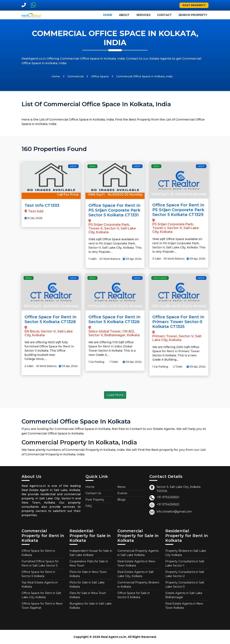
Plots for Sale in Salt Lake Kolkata (87, 585)
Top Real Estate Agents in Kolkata (40, 585)
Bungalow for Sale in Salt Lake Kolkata (91, 606)
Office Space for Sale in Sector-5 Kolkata (134, 595)
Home (108, 15)
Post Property (194, 5)
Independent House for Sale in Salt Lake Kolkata (91, 553)
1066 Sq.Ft (96, 195)
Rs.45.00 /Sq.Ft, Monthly (187, 306)
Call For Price (68, 195)
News (121, 487)
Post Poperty (95, 500)
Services (143, 15)
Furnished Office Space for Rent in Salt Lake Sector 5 (40, 563)
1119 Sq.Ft (95, 306)
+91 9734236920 (168, 497)
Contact (164, 15)
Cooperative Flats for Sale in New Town (89, 563)
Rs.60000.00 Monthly (125, 195)
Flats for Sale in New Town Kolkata (88, 595)
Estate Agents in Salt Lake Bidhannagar (184, 595)
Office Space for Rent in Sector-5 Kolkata (38, 574)
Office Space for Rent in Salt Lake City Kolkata (41, 595)
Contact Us (93, 493)
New (92, 166)
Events (122, 493)
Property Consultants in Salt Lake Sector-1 (185, 563)
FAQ (89, 506)
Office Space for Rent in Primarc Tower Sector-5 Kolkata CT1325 (178, 322)
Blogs (121, 500)
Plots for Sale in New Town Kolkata (88, 574)
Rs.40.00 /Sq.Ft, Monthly (123, 306)
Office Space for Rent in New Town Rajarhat (42, 606)
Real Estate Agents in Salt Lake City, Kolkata (136, 574)
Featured (160, 278)
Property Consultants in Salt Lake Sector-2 (185, 574)
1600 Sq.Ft (32, 306)
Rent (73, 166)
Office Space (100, 76)
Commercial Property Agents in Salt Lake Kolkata (138, 553)
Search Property (193, 15)
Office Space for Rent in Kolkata (38, 553)
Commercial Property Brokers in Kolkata (138, 585)
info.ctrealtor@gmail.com (174, 512)
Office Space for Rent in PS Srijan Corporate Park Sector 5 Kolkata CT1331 (114, 210)
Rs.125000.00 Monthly (188, 194)
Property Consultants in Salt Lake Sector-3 (185, 585)
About (124, 15)
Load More (115, 395)
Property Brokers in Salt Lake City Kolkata (186, 553)
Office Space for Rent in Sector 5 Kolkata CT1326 (114, 319)
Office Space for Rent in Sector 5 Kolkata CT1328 (51, 319)
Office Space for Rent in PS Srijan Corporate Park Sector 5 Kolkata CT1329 (178, 210)
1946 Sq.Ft (160, 194)
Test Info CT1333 (42, 205)
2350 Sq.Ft (160, 306)
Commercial (75, 76)
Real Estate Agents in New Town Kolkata (136, 563)
